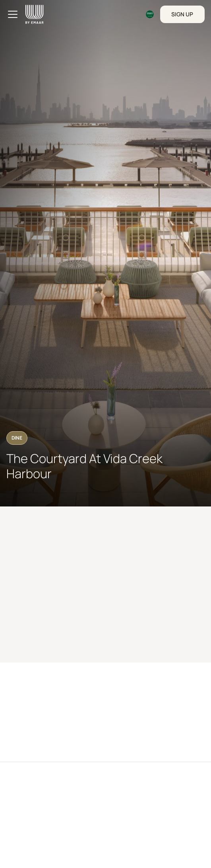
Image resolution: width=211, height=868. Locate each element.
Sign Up (182, 14)
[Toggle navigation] (13, 14)
